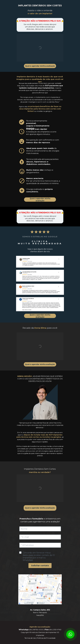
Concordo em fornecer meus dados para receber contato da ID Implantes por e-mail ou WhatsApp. (39, 556)
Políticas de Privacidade (46, 638)
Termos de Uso (30, 638)
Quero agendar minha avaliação (40, 66)
